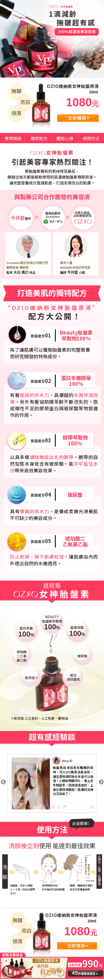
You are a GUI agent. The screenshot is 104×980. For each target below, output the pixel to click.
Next (101, 782)
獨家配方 (39, 138)
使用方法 (91, 138)
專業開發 (13, 138)
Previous (3, 782)
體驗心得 (65, 138)
